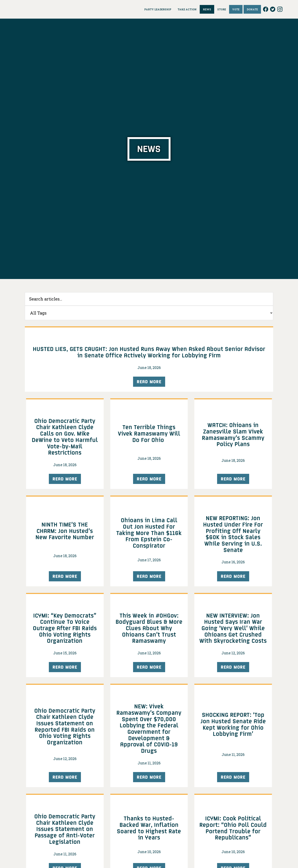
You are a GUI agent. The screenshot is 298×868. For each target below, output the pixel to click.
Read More (149, 382)
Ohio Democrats (35, 9)
